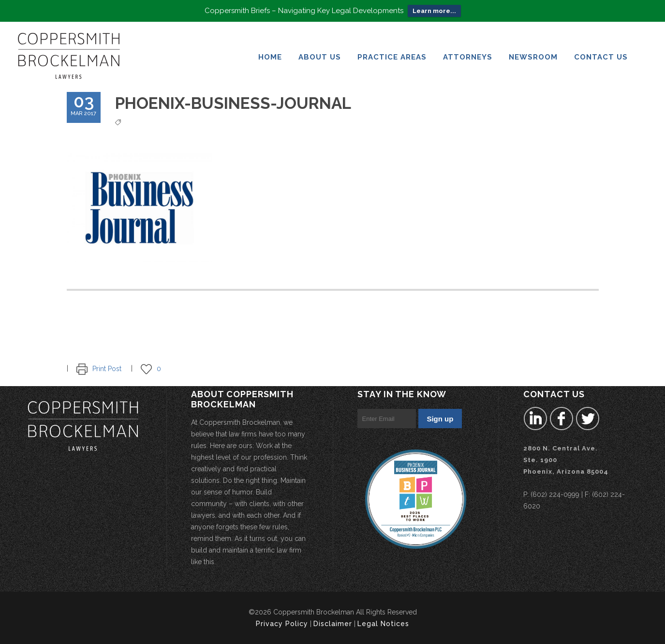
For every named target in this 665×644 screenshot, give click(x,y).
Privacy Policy (282, 624)
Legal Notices (383, 624)
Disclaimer (333, 624)
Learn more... (434, 8)
